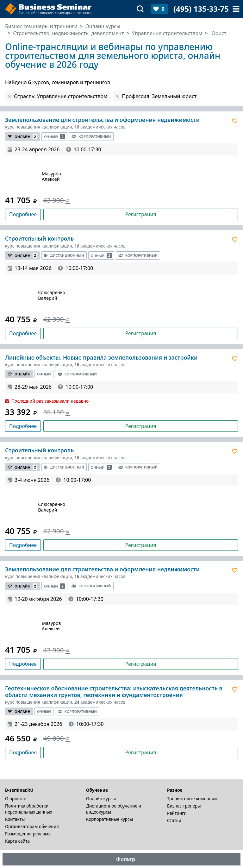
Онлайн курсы (101, 799)
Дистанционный (64, 255)
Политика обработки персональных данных (29, 809)
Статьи (174, 820)
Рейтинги (177, 813)
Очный (54, 137)
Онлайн (22, 137)
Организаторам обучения (32, 826)
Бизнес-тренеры (184, 806)
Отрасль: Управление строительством (61, 96)
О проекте (16, 799)
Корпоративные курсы (109, 819)
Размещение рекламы (28, 834)
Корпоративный (91, 136)
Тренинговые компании (192, 799)
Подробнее (23, 214)
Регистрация (140, 214)
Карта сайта (17, 841)
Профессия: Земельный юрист (159, 96)
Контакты (15, 819)
